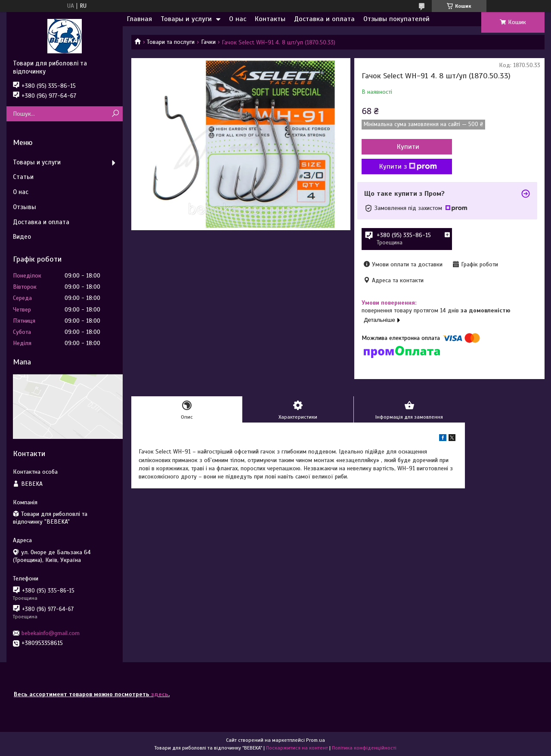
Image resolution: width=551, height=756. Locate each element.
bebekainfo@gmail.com (51, 633)
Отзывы (25, 207)
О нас (238, 19)
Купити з (408, 167)
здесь (160, 694)
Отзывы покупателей (396, 19)
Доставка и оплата (324, 19)
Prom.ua (316, 740)
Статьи (23, 177)
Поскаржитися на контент (297, 748)
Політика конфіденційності (364, 748)
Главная (139, 19)
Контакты (270, 19)
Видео (22, 237)
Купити (408, 147)
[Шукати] (115, 114)
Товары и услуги (186, 19)
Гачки (208, 42)
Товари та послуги (171, 42)
